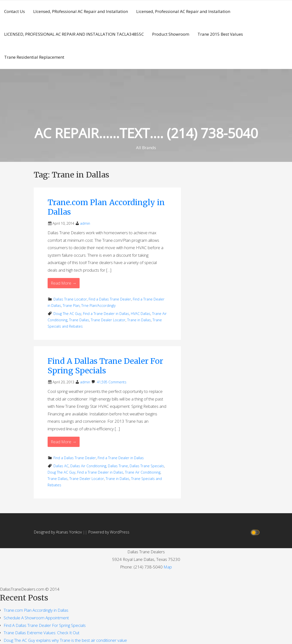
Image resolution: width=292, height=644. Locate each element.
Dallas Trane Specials (147, 466)
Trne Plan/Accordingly (99, 305)
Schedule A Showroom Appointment (36, 618)
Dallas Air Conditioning (88, 466)
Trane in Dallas (139, 320)
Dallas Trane (118, 466)
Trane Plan (71, 305)
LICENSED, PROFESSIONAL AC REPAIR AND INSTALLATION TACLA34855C (74, 34)
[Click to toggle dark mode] (256, 532)
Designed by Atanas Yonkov (58, 532)
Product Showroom (171, 34)
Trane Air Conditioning (143, 472)
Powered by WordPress (109, 532)
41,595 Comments (112, 382)
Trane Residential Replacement (34, 57)
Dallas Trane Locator (70, 299)
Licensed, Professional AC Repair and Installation (183, 11)
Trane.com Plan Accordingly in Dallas (106, 207)
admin (85, 223)
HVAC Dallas (141, 314)
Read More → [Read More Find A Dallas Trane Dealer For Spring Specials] (64, 442)
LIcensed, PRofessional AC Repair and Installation (81, 11)
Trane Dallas (79, 320)
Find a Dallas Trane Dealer (110, 299)
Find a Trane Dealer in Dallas (106, 314)
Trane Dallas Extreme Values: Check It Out (42, 633)
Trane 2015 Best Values (220, 34)
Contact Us (15, 11)
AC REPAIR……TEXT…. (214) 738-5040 (146, 133)
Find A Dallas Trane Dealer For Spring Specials (105, 366)
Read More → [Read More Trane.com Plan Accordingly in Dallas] (64, 283)
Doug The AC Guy (67, 314)
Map (168, 567)
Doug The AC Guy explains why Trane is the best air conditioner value (65, 640)
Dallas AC (61, 466)
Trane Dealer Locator (108, 320)
